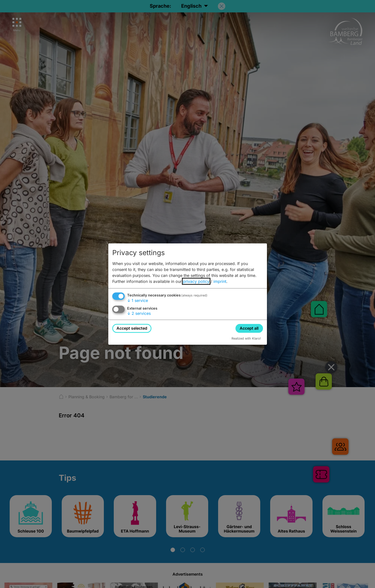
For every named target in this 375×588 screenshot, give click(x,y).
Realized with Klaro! (246, 338)
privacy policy (196, 281)
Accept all (249, 328)
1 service (138, 300)
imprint (220, 281)
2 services (139, 313)
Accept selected (132, 328)
